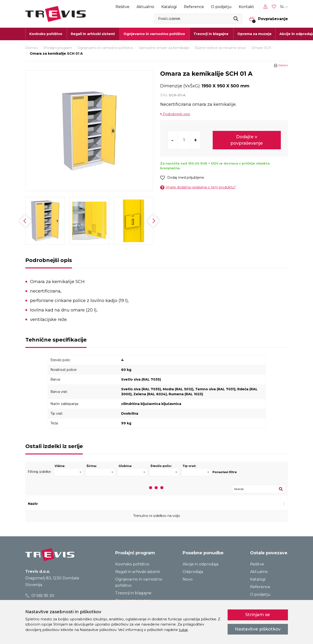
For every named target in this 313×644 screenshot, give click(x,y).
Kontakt (246, 7)
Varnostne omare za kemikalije (164, 48)
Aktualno (145, 7)
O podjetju (221, 7)
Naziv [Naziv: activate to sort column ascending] (33, 504)
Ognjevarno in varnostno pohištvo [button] (154, 34)
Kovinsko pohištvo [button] (46, 34)
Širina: (92, 466)
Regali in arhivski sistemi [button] (93, 34)
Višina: (60, 466)
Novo (188, 579)
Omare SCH (261, 48)
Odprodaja (193, 572)
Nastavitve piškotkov (258, 629)
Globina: (125, 466)
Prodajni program (58, 48)
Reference (194, 7)
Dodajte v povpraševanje (247, 140)
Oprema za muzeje (254, 34)
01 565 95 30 (40, 596)
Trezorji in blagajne (133, 593)
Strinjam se (258, 615)
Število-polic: (161, 466)
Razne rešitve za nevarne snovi (220, 48)
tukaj (183, 630)
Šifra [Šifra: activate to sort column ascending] (86, 504)
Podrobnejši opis (175, 114)
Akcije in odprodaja (201, 564)
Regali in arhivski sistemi (137, 572)
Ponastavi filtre (225, 472)
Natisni (283, 65)
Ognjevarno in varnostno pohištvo (105, 48)
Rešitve (122, 7)
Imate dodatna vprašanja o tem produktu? (198, 187)
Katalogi (169, 7)
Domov (32, 48)
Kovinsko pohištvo (132, 564)
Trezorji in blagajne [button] (211, 34)
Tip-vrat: (189, 466)
